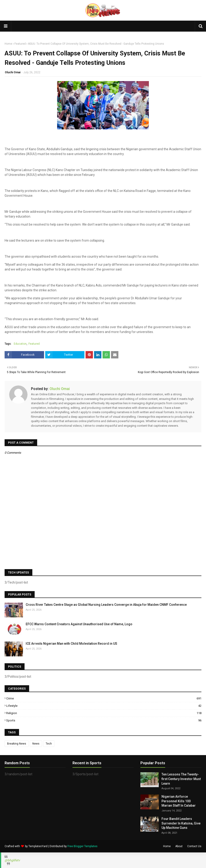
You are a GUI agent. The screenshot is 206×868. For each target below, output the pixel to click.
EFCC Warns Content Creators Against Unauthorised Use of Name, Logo (79, 624)
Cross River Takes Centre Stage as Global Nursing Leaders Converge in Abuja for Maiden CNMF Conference (106, 605)
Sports (104, 720)
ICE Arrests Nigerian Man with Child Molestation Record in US (71, 644)
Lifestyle (104, 706)
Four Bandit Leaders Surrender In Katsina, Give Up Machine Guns (181, 823)
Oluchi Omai (13, 72)
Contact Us (194, 846)
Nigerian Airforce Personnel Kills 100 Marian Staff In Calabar (179, 801)
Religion (104, 713)
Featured (20, 44)
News (36, 744)
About (179, 846)
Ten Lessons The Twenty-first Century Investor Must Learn (181, 779)
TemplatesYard (38, 846)
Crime (104, 698)
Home (8, 44)
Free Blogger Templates (82, 846)
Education (20, 344)
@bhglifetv (12, 860)
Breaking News (17, 744)
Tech (49, 744)
